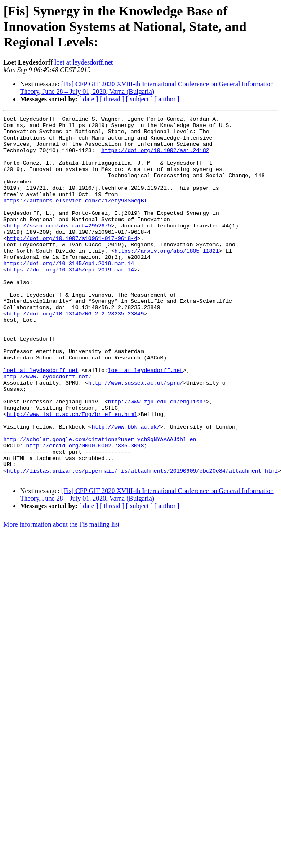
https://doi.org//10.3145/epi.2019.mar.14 (69, 293)
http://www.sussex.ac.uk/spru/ (136, 437)
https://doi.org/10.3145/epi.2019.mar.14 (70, 301)
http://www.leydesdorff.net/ (48, 429)
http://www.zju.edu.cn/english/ (157, 459)
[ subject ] (139, 99)
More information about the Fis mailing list (61, 596)
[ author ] (167, 99)
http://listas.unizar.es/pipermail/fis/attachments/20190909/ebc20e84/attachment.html (142, 542)
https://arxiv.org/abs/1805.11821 (167, 278)
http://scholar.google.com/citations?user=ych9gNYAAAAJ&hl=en (100, 504)
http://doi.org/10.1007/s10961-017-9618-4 (72, 263)
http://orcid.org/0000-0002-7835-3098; (87, 512)
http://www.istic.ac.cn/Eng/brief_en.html (72, 474)
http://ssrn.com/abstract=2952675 (59, 248)
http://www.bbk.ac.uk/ (126, 489)
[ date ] (89, 99)
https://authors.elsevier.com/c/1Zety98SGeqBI (75, 218)
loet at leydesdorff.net (84, 62)
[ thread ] (112, 99)
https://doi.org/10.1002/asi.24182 (155, 158)
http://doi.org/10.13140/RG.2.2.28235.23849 (75, 354)
